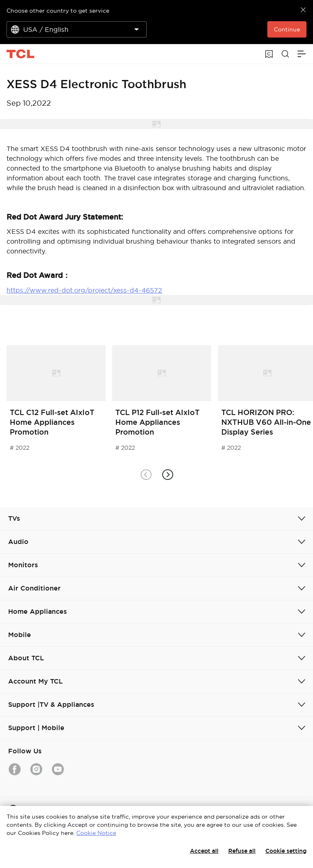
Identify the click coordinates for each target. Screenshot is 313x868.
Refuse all (242, 851)
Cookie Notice (96, 833)
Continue (287, 29)
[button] (167, 474)
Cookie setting (286, 851)
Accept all (204, 851)
